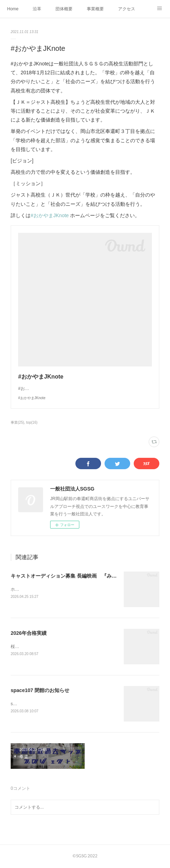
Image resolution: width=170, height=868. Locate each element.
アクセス (127, 9)
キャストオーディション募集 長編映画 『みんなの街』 (74, 576)
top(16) (32, 422)
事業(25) (17, 422)
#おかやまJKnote (50, 215)
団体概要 (64, 9)
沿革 (37, 9)
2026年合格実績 (29, 633)
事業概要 (95, 9)
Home (13, 9)
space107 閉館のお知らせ (40, 691)
